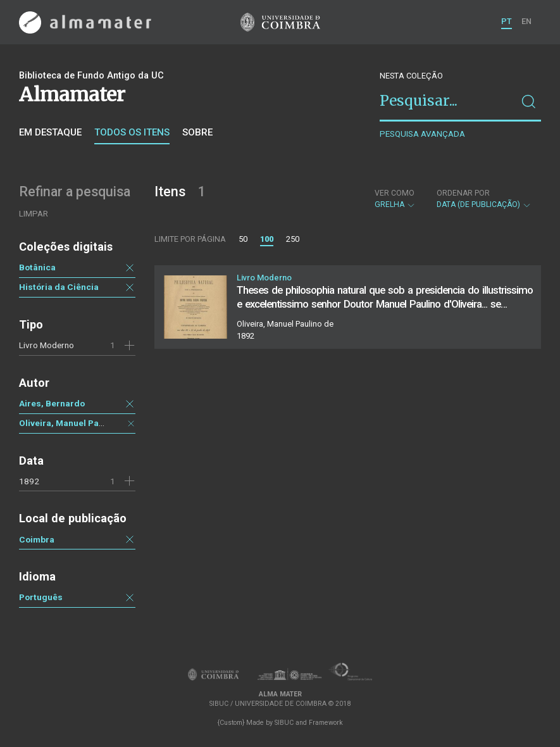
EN (526, 21)
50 (243, 239)
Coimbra (37, 539)
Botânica (37, 267)
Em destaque (50, 132)
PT (507, 21)
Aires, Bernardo (52, 403)
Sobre (197, 132)
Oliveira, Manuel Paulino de (75, 423)
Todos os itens (132, 132)
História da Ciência (59, 287)
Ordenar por (463, 193)
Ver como (395, 193)
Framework (326, 723)
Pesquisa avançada (422, 134)
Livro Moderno (47, 345)
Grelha (395, 199)
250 (293, 239)
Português (41, 597)
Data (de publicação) (484, 199)
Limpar (34, 214)
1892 (29, 481)
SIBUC (284, 723)
